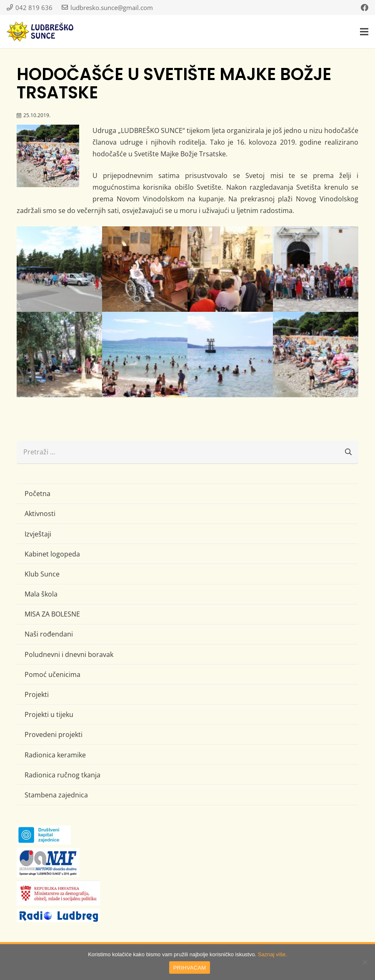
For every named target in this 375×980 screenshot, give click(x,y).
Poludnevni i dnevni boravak (69, 654)
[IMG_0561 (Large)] (145, 269)
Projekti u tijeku (49, 714)
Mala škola (41, 594)
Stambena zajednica (56, 795)
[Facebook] (365, 8)
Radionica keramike (55, 755)
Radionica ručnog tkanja (62, 775)
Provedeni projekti (54, 734)
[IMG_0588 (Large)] (145, 355)
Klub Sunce (42, 574)
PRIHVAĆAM (190, 968)
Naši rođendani (49, 634)
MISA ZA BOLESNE (52, 614)
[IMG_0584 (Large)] (59, 355)
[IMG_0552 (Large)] (59, 269)
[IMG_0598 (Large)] (316, 355)
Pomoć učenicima (52, 674)
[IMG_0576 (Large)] (316, 269)
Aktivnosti (40, 514)
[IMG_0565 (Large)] (230, 269)
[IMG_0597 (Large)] (230, 355)
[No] (365, 962)
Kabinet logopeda (52, 554)
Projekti (37, 694)
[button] (364, 32)
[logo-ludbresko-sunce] (40, 32)
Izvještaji (38, 534)
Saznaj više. (272, 954)
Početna (37, 494)
